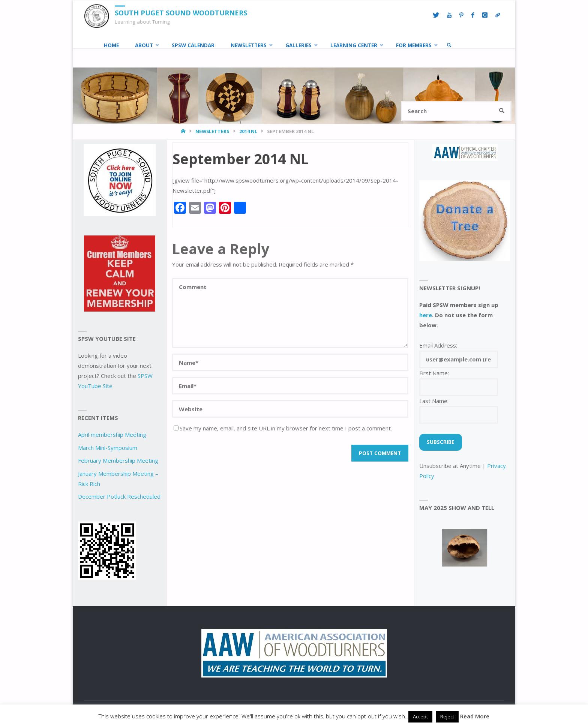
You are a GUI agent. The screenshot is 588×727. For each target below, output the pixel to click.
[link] (449, 45)
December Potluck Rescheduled (119, 496)
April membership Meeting (112, 435)
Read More (475, 716)
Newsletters (212, 131)
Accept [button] (420, 717)
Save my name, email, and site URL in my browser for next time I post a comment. (283, 428)
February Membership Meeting (118, 460)
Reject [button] (447, 717)
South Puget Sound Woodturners (181, 13)
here (426, 315)
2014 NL (248, 131)
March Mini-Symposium (108, 448)
